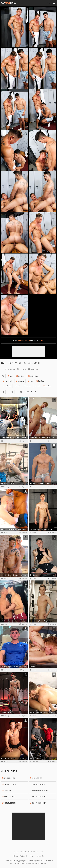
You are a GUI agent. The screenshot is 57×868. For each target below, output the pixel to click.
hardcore (8, 386)
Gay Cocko (8, 791)
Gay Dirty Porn (10, 784)
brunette (21, 381)
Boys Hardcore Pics (39, 797)
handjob (41, 381)
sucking (48, 386)
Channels (40, 856)
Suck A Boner (37, 778)
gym (31, 381)
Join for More (26, 340)
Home (16, 856)
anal (11, 376)
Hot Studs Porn (10, 803)
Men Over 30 (32, 392)
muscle (29, 386)
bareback (21, 376)
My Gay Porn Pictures (40, 791)
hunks (19, 386)
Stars (32, 856)
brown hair (8, 381)
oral (38, 386)
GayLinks (9, 3)
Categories (24, 856)
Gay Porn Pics (9, 778)
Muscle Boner (10, 797)
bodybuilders (35, 376)
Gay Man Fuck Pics (39, 803)
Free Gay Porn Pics (39, 784)
